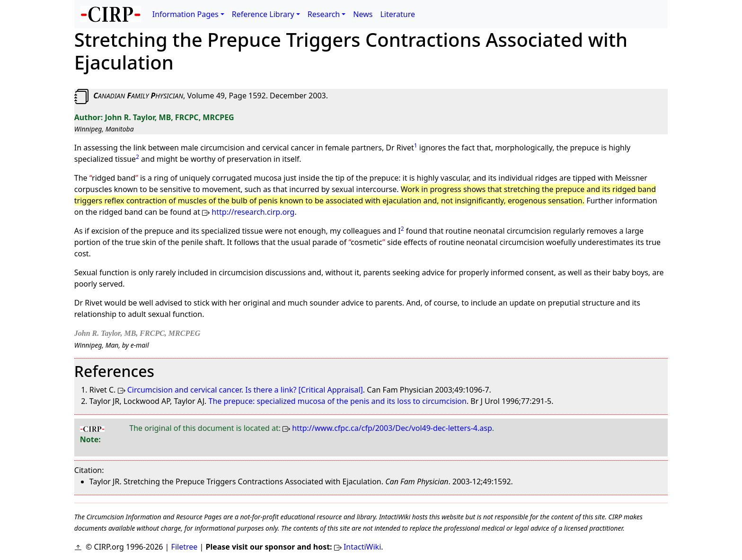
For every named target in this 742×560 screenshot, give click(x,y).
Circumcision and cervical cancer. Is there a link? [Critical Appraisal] (245, 390)
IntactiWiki (362, 547)
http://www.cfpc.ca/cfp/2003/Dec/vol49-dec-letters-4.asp (392, 428)
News (363, 14)
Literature (397, 14)
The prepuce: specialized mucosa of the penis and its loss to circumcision (338, 401)
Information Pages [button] (185, 14)
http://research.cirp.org (253, 212)
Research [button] (324, 14)
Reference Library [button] (263, 14)
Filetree (185, 547)
